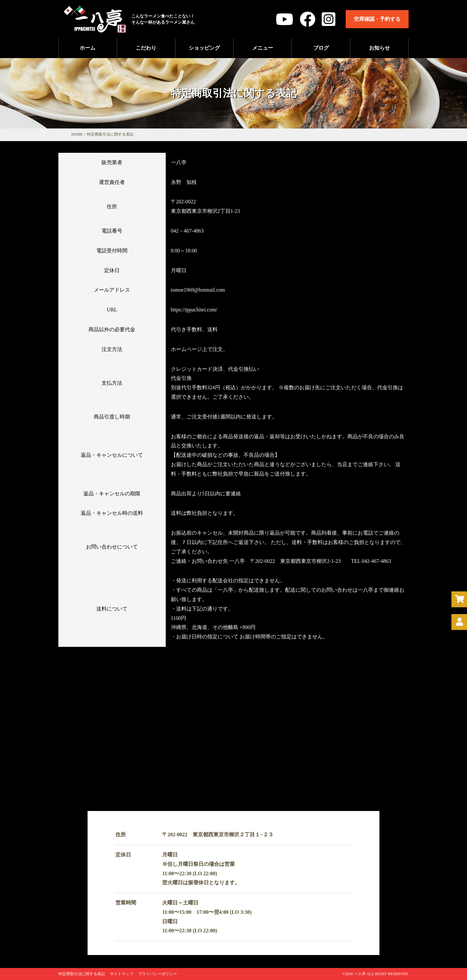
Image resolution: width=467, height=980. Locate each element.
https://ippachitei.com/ (194, 310)
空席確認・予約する (377, 19)
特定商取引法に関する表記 (82, 974)
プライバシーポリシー (158, 974)
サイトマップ (122, 974)
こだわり (146, 48)
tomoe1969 (198, 290)
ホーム (88, 48)
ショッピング (204, 48)
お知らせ (379, 48)
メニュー (263, 48)
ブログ (321, 48)
